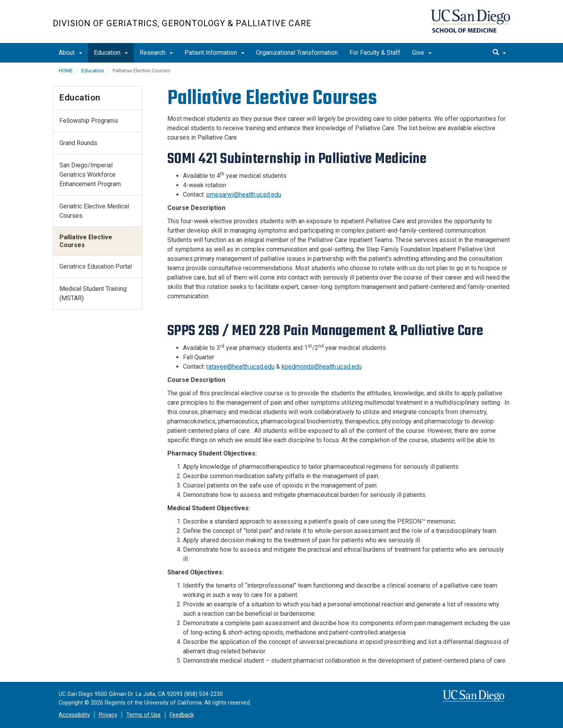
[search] (499, 53)
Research (156, 53)
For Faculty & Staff (375, 53)
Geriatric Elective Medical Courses (94, 211)
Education (111, 53)
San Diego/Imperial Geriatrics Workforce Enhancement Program (90, 175)
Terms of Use (143, 715)
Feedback (182, 715)
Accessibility (74, 715)
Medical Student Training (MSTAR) (93, 293)
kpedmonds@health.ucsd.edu (322, 367)
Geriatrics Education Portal (96, 266)
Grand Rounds (78, 143)
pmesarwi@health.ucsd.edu (244, 195)
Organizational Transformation (297, 53)
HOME (66, 71)
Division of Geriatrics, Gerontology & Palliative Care (182, 23)
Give (422, 53)
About (70, 53)
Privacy (108, 715)
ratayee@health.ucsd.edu (240, 367)
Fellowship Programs (89, 121)
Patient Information (214, 53)
